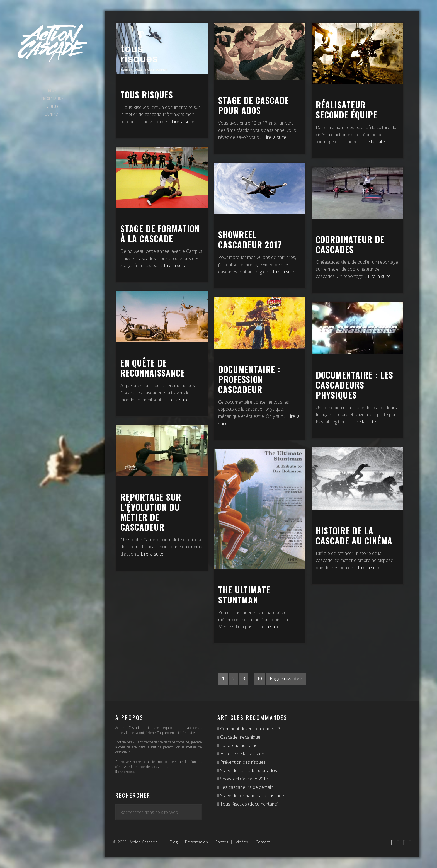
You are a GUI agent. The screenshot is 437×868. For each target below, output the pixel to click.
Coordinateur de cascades (350, 244)
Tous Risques (147, 95)
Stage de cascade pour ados (254, 105)
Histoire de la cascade (242, 754)
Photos (222, 842)
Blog (174, 842)
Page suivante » (286, 678)
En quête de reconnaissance (153, 368)
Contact (263, 842)
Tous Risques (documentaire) (249, 804)
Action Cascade (52, 43)
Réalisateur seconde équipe (347, 110)
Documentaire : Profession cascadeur (249, 379)
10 (259, 678)
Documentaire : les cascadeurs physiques (355, 385)
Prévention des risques (242, 762)
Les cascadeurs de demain (246, 787)
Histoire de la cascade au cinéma (354, 536)
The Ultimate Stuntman (244, 595)
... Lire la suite (181, 122)
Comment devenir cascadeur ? (249, 729)
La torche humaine (238, 745)
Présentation (196, 842)
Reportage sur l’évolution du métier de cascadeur (151, 512)
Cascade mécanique (240, 737)
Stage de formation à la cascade (160, 233)
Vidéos (242, 842)
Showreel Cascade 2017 (244, 779)
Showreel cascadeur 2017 (250, 240)
